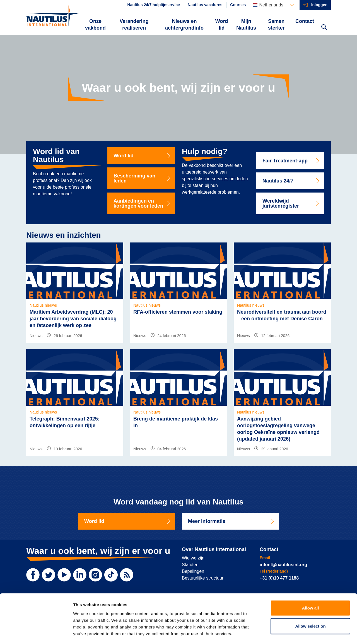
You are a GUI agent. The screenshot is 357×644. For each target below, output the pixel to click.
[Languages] (274, 5)
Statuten (190, 565)
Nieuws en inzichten (64, 235)
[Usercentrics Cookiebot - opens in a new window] (36, 633)
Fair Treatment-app (291, 161)
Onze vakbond (95, 25)
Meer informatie (231, 521)
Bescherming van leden (142, 178)
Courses (238, 5)
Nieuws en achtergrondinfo (184, 25)
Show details (293, 633)
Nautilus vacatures (205, 5)
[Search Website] (324, 28)
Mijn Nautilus (246, 25)
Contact (305, 21)
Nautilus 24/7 (291, 181)
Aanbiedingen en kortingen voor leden (142, 203)
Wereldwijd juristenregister (291, 203)
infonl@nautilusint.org (283, 565)
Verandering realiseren (134, 25)
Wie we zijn (193, 558)
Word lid (222, 25)
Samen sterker (276, 25)
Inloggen (319, 5)
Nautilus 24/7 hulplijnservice (154, 5)
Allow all (311, 585)
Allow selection (310, 603)
